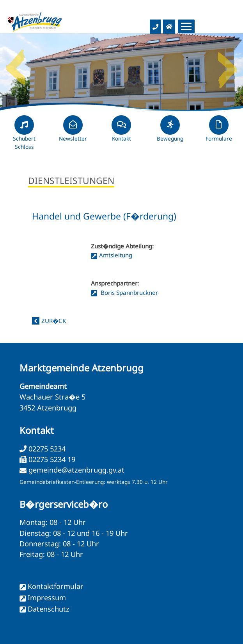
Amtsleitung (116, 255)
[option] (121, 72)
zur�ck (54, 321)
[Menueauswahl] (186, 26)
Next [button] (227, 64)
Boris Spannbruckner (129, 293)
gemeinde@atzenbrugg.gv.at (76, 470)
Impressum (47, 598)
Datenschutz (49, 609)
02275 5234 (46, 449)
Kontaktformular (56, 586)
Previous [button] (16, 64)
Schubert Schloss (24, 136)
